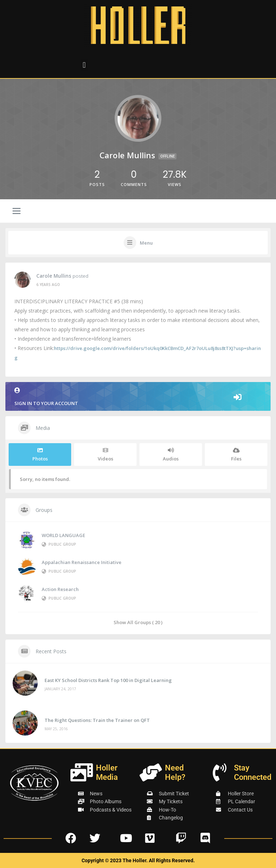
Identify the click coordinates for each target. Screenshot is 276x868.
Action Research (60, 589)
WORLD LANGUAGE (63, 535)
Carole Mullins (54, 276)
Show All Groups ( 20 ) (138, 622)
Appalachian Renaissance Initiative (82, 562)
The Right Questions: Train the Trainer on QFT (97, 720)
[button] (84, 65)
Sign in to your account (138, 397)
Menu (146, 243)
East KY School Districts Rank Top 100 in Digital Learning (108, 680)
